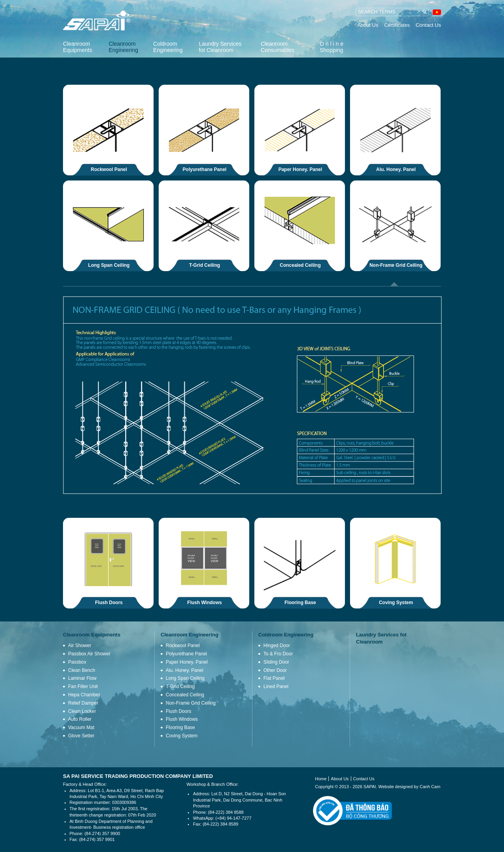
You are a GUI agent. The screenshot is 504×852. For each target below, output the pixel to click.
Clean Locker (82, 711)
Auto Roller (80, 719)
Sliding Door (276, 662)
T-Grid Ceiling (205, 265)
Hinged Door (277, 646)
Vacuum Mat (81, 727)
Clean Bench (82, 670)
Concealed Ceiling (300, 265)
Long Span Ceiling (109, 265)
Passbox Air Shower (89, 654)
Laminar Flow (82, 678)
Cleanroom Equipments (78, 47)
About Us (368, 25)
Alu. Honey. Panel (396, 169)
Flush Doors (109, 603)
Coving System (396, 603)
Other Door (275, 670)
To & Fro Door (278, 654)
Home (321, 779)
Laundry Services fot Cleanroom (220, 47)
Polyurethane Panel (205, 169)
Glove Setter (81, 736)
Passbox (77, 662)
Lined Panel (276, 686)
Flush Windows (205, 603)
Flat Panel (274, 678)
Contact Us (428, 25)
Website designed (396, 787)
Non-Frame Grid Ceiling (396, 265)
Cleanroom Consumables (278, 47)
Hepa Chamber (84, 695)
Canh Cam (430, 787)
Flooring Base (300, 603)
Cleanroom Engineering (123, 47)
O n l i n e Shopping (332, 47)
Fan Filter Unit (83, 686)
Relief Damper (83, 703)
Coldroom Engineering (168, 47)
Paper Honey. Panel (300, 169)
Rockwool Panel (109, 169)
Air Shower (80, 646)
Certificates (397, 25)
